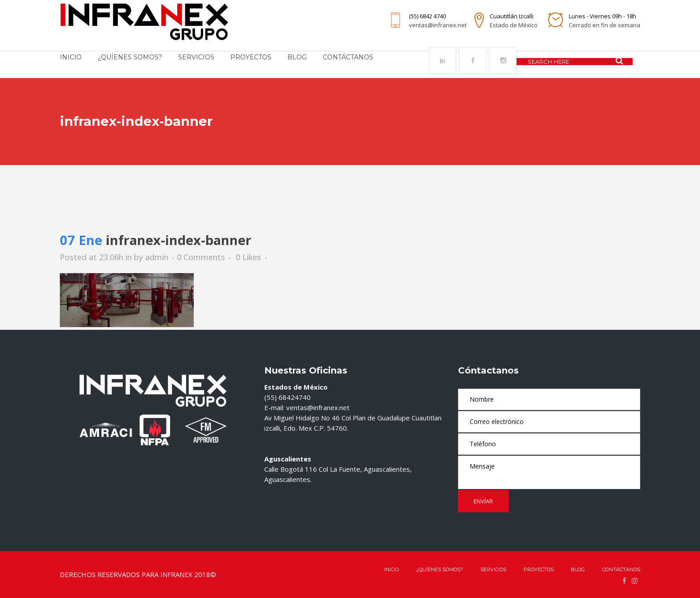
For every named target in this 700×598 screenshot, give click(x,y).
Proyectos (539, 569)
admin (157, 257)
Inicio (391, 569)
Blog (578, 569)
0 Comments (201, 257)
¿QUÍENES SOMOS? (440, 569)
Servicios (493, 569)
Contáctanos (621, 569)
